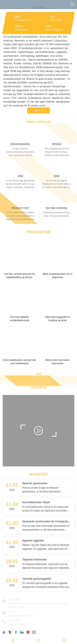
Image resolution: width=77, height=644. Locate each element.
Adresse (14, 600)
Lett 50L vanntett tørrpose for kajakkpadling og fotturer (19, 276)
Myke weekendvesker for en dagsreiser (57, 276)
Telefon (14, 621)
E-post (13, 612)
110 (52, 17)
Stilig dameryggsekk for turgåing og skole (58, 319)
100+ (49, 26)
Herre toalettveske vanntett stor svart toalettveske (19, 362)
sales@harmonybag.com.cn (22, 616)
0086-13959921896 (18, 624)
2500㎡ (20, 26)
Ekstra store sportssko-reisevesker (58, 362)
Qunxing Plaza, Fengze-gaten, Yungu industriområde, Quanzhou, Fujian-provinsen (39, 605)
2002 (18, 17)
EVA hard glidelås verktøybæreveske (19, 319)
